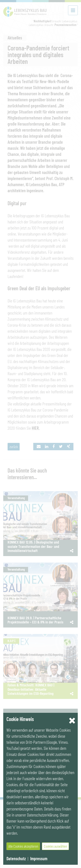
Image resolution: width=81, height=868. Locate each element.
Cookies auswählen (56, 846)
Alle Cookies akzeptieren (23, 846)
